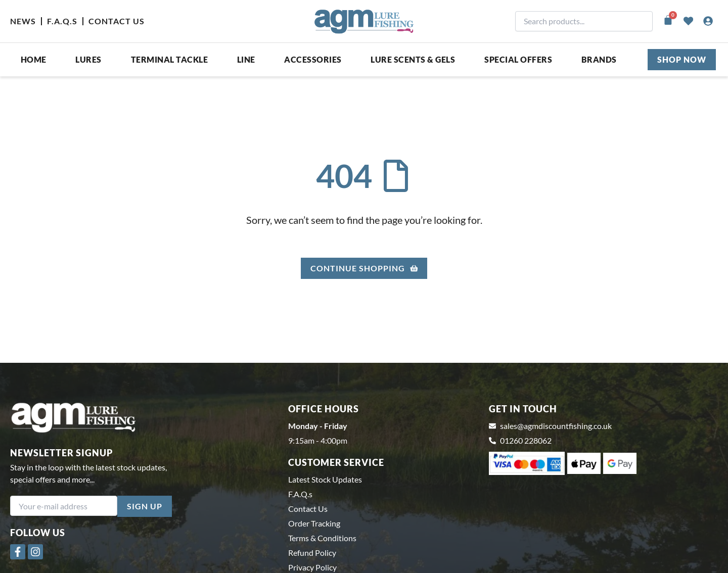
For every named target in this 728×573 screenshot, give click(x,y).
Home (34, 59)
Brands (599, 59)
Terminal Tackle (170, 59)
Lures (88, 59)
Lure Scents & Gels (413, 59)
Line (246, 59)
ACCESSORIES (313, 59)
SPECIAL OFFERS (518, 59)
